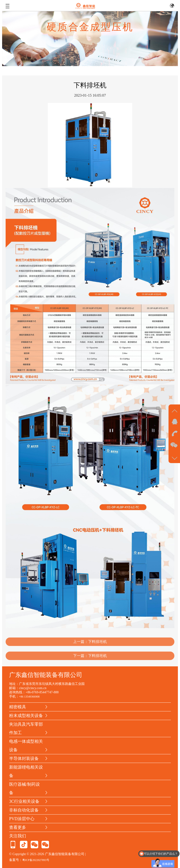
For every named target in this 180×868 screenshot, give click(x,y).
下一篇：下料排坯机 (90, 660)
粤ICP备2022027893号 (36, 860)
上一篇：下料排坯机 (90, 646)
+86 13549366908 (29, 697)
